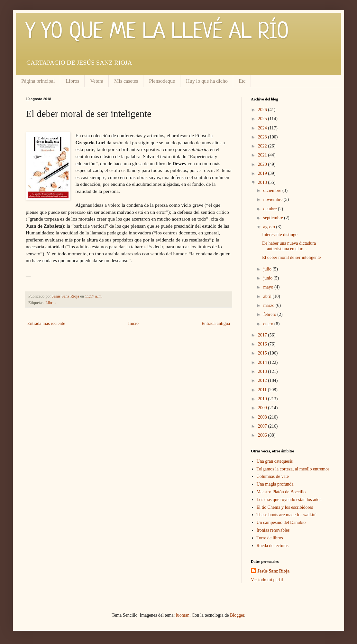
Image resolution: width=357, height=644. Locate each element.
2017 (263, 335)
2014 (263, 362)
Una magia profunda (275, 484)
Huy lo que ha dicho (207, 81)
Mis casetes (126, 81)
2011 (263, 390)
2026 (263, 110)
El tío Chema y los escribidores (285, 507)
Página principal (38, 81)
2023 (263, 137)
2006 (263, 435)
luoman (183, 615)
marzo (269, 305)
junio (268, 278)
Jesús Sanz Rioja (273, 571)
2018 (263, 182)
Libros (72, 81)
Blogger (237, 615)
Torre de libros (270, 538)
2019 (263, 173)
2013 (263, 371)
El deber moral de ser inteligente (291, 257)
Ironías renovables (273, 530)
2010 (263, 399)
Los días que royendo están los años (289, 500)
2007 (263, 426)
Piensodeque (162, 81)
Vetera (97, 81)
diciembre (273, 190)
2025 (263, 119)
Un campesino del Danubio (281, 522)
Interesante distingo (280, 235)
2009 (263, 408)
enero (269, 324)
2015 (263, 353)
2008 (263, 417)
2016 (263, 344)
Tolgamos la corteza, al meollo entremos (293, 469)
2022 (263, 146)
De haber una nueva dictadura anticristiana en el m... (289, 246)
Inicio (133, 323)
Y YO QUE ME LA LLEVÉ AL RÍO (157, 32)
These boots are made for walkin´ (287, 515)
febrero (270, 314)
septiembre (274, 218)
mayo (269, 287)
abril (268, 296)
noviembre (273, 199)
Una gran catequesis (275, 461)
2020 (263, 164)
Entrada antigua (216, 323)
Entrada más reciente (46, 323)
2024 (263, 128)
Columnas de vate (273, 476)
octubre (270, 209)
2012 (263, 380)
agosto (270, 227)
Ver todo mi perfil (267, 580)
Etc (242, 81)
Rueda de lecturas (273, 546)
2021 (263, 155)
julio (268, 269)
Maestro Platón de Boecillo (281, 492)
